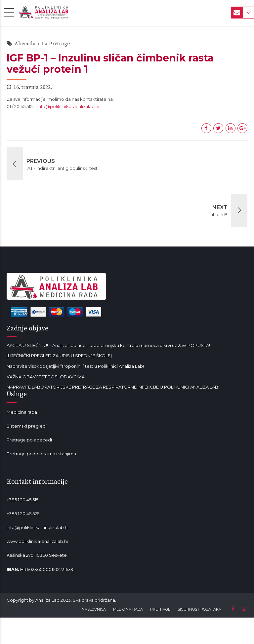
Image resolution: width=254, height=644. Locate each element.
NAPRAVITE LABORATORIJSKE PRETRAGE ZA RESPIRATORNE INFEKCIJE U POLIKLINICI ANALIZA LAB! (113, 387)
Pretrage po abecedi (29, 440)
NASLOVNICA (94, 609)
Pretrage (59, 44)
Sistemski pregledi (27, 426)
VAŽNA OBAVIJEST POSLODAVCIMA (46, 377)
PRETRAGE (160, 609)
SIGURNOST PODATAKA (199, 609)
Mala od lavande (24, 468)
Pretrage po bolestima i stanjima (41, 454)
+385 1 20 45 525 (23, 513)
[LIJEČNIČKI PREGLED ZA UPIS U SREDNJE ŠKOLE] (59, 356)
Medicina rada (22, 412)
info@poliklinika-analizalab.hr (69, 106)
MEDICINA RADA (128, 609)
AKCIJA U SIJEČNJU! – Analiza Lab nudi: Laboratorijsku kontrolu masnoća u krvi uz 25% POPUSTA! (108, 345)
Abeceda (25, 44)
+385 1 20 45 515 (22, 500)
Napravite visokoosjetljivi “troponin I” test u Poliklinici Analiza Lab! (75, 366)
